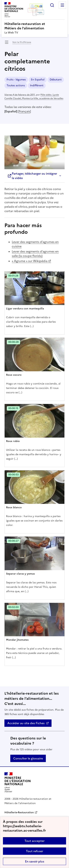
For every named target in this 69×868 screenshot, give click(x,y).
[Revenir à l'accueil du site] (18, 782)
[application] (34, 152)
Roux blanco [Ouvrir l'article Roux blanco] (14, 507)
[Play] (35, 152)
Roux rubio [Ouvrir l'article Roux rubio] (13, 441)
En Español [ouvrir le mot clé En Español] (38, 80)
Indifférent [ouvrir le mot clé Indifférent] (37, 85)
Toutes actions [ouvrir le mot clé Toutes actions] (16, 85)
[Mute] (54, 165)
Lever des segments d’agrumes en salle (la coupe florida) (35, 254)
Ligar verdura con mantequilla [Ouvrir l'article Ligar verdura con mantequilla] (25, 309)
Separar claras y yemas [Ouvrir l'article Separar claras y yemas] (20, 574)
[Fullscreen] (60, 165)
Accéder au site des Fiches (26, 723)
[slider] (32, 165)
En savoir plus (35, 861)
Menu (62, 5)
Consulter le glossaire (28, 758)
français (24, 111)
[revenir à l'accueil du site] (34, 26)
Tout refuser (34, 851)
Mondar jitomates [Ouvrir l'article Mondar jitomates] (17, 640)
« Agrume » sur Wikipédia (30, 261)
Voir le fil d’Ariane (22, 42)
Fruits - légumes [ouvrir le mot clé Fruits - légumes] (16, 80)
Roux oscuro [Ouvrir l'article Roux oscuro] (14, 375)
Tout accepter (34, 841)
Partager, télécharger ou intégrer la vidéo (32, 176)
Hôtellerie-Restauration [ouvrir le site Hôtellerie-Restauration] (19, 812)
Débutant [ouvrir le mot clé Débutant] (56, 80)
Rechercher (52, 5)
